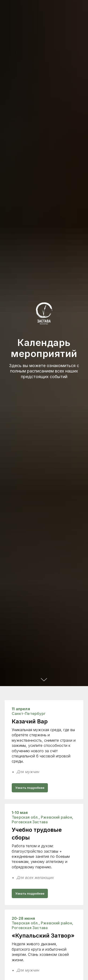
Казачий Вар (30, 721)
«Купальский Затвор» (43, 936)
